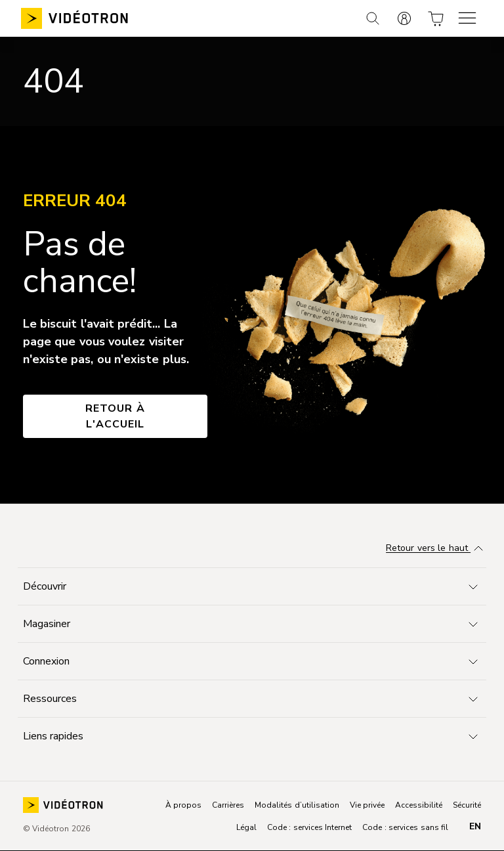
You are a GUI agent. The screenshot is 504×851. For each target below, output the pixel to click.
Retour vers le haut (436, 549)
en (475, 827)
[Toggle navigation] (252, 586)
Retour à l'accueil (115, 416)
